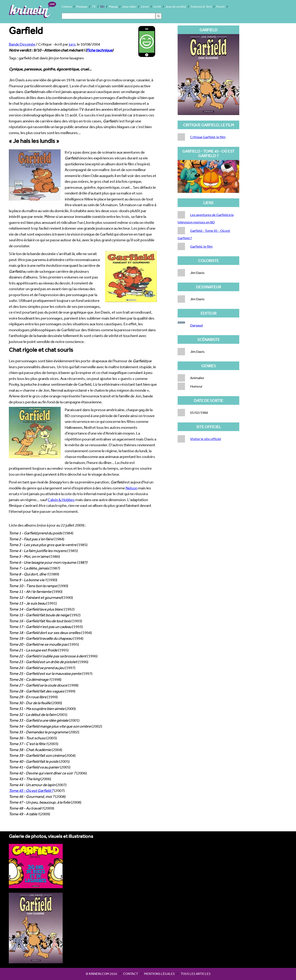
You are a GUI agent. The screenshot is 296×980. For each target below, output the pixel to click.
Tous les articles (196, 974)
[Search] (109, 16)
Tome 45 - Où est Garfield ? (31, 790)
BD (102, 6)
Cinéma (67, 6)
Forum (221, 6)
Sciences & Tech (201, 6)
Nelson (131, 488)
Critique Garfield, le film (208, 137)
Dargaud (196, 325)
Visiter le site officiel (206, 439)
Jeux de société (176, 6)
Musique (82, 6)
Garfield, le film (201, 246)
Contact (131, 974)
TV (94, 6)
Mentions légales (159, 974)
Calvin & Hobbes (61, 500)
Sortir (157, 6)
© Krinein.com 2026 (101, 974)
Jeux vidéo (129, 6)
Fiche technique (99, 50)
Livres (145, 6)
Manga (113, 6)
